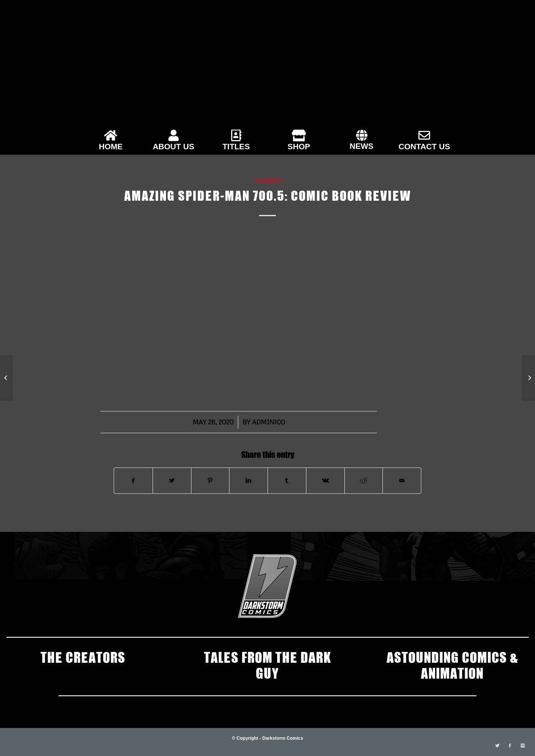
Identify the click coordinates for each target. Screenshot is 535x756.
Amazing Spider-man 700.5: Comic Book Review (267, 195)
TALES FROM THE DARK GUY (267, 664)
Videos (267, 180)
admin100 (269, 422)
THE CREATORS (83, 656)
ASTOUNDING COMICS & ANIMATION (452, 664)
